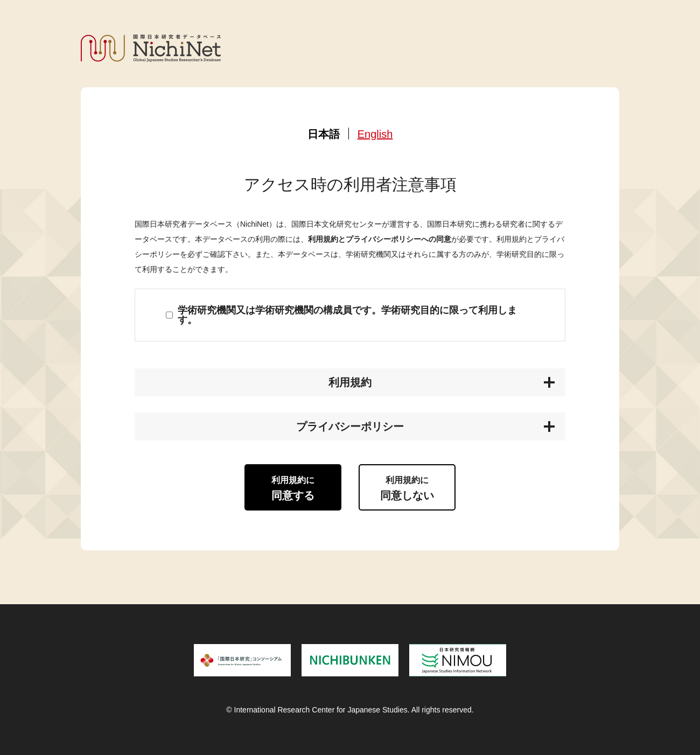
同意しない (407, 488)
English (375, 134)
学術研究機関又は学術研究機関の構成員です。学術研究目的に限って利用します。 (347, 315)
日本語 (324, 134)
